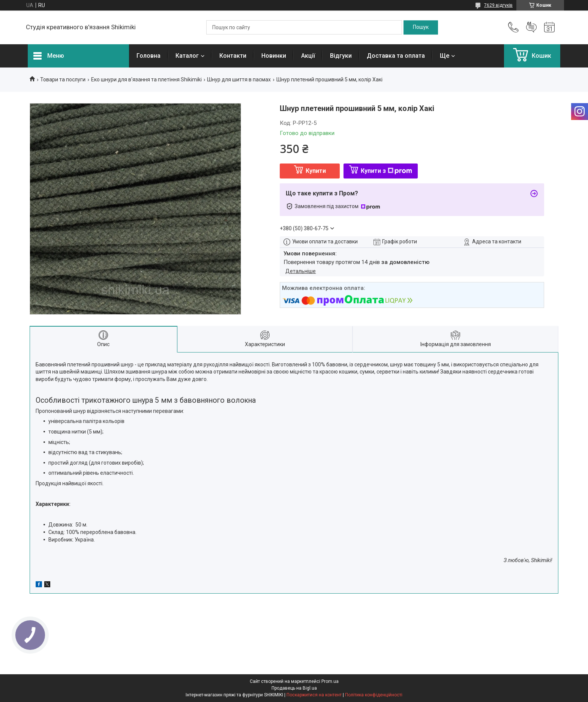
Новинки (274, 56)
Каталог (187, 56)
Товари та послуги (63, 79)
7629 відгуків (498, 5)
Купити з (386, 171)
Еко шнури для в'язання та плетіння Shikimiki (146, 79)
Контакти (233, 56)
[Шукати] (421, 27)
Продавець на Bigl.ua (294, 688)
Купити (316, 171)
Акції (308, 56)
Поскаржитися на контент (314, 695)
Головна (148, 56)
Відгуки (341, 56)
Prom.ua (330, 681)
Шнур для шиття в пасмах (239, 79)
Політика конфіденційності (374, 695)
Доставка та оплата (396, 56)
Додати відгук (531, 27)
